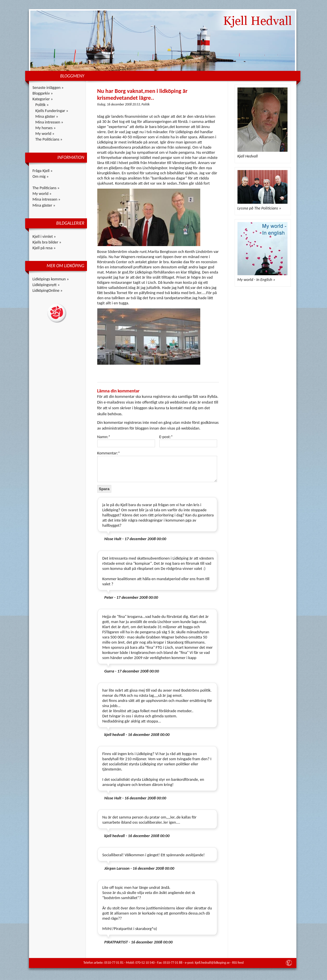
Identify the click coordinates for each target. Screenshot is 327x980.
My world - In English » (256, 280)
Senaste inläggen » (48, 87)
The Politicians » (49, 139)
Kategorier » (43, 99)
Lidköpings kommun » (51, 279)
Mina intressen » (49, 122)
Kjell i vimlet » (44, 236)
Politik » (42, 105)
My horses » (46, 128)
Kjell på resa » (44, 248)
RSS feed (238, 963)
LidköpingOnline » (48, 290)
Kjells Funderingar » (52, 111)
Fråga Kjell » (43, 171)
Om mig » (41, 176)
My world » (45, 133)
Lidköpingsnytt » (46, 285)
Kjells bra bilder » (47, 242)
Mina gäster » (47, 116)
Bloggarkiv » (43, 93)
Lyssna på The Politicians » (259, 208)
